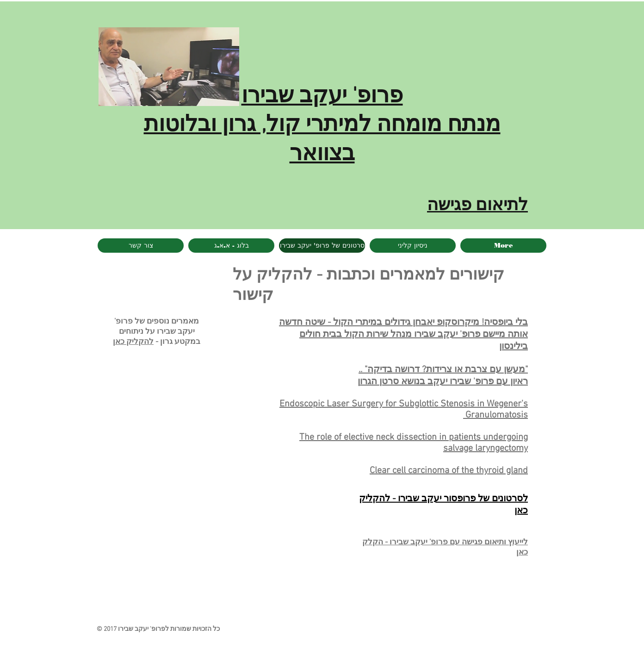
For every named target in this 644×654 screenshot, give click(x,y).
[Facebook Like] (172, 602)
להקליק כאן (133, 342)
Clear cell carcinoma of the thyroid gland (449, 471)
